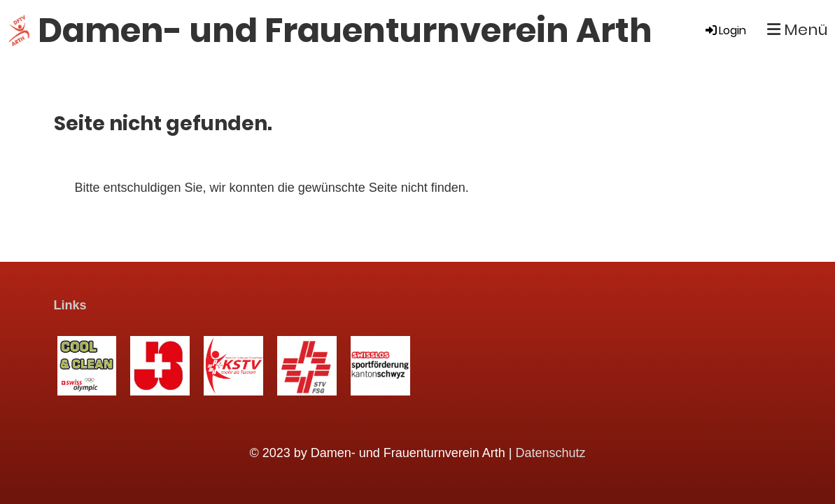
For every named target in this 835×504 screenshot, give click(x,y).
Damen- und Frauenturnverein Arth (345, 30)
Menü (798, 30)
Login (725, 30)
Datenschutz (551, 453)
